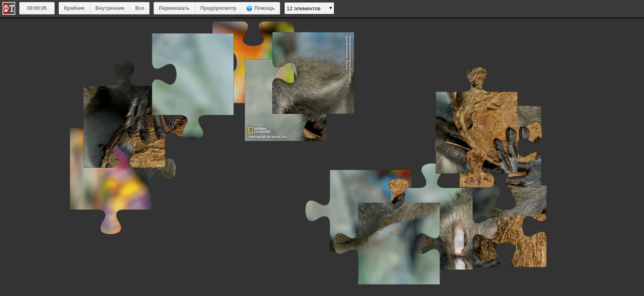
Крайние (74, 8)
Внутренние (110, 8)
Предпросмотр (218, 8)
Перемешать (174, 8)
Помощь (264, 8)
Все (140, 8)
